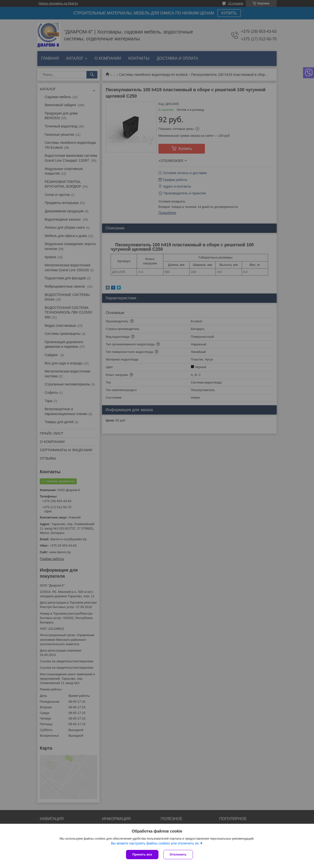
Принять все (142, 854)
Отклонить (178, 854)
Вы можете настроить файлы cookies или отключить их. (155, 843)
